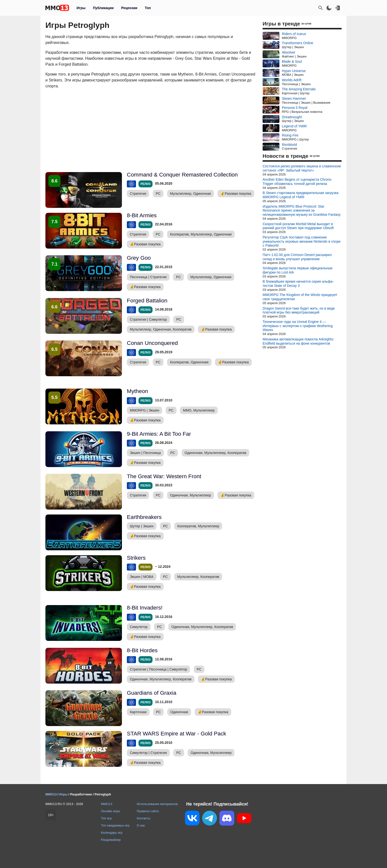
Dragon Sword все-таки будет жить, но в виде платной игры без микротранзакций (299, 310)
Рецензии (129, 8)
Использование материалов (157, 804)
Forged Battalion (147, 301)
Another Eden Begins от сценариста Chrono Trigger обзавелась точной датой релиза (297, 182)
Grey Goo (139, 258)
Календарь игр (112, 833)
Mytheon (137, 391)
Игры (81, 8)
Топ (148, 8)
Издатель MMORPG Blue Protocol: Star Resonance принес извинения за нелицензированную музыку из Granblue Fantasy (302, 211)
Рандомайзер (111, 840)
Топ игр (106, 818)
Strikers (136, 558)
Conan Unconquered (152, 343)
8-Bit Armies (142, 215)
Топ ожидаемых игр (115, 825)
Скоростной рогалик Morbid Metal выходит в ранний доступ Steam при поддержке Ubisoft (298, 226)
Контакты (144, 818)
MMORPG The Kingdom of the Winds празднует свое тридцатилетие (300, 297)
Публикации (103, 8)
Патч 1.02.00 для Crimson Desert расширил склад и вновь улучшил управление (297, 257)
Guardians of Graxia (152, 693)
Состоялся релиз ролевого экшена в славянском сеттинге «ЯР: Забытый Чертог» (302, 168)
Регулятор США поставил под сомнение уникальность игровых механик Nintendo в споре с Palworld (302, 241)
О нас (141, 825)
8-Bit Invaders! (145, 608)
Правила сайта (148, 811)
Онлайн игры (111, 811)
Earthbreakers (144, 517)
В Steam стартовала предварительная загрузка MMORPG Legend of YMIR (300, 195)
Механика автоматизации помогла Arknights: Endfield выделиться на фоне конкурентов (298, 341)
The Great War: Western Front (164, 476)
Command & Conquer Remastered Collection (182, 175)
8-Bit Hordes (142, 650)
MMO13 (107, 804)
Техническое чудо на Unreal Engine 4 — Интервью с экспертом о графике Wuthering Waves (298, 326)
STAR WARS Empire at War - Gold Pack (176, 734)
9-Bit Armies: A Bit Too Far (159, 434)
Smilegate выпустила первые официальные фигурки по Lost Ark (298, 270)
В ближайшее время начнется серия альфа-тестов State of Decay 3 (298, 284)
